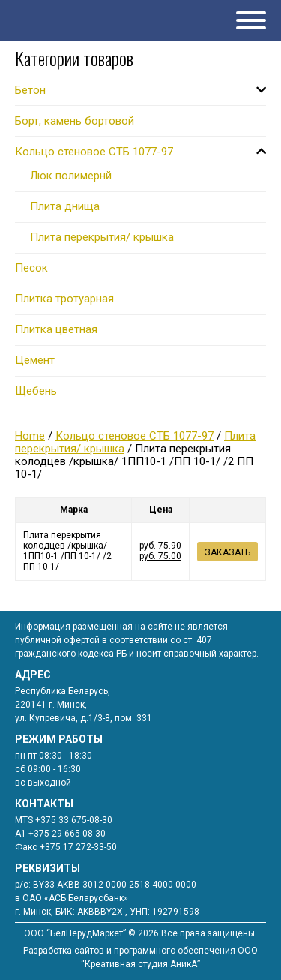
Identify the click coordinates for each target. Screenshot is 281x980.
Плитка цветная (56, 329)
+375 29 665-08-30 (67, 834)
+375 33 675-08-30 (74, 820)
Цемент (35, 360)
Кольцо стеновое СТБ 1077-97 (135, 436)
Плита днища (65, 206)
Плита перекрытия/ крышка (102, 237)
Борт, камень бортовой (75, 121)
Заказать (227, 552)
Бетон (30, 90)
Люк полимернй (71, 176)
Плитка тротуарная (64, 299)
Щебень (36, 391)
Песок (31, 268)
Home (30, 436)
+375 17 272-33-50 (78, 847)
